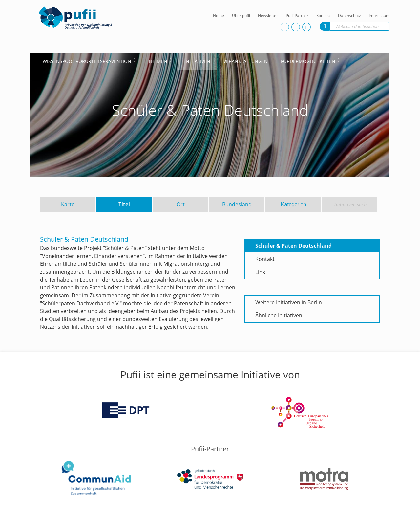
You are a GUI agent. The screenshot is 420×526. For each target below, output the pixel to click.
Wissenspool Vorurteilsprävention (87, 61)
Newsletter (268, 16)
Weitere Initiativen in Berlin (289, 302)
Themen (158, 61)
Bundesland (237, 204)
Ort (181, 204)
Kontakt (323, 16)
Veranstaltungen (246, 61)
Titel (124, 204)
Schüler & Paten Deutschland (294, 246)
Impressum (379, 16)
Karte (68, 204)
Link (260, 272)
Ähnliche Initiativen (279, 315)
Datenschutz (349, 16)
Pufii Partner (297, 16)
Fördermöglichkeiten (308, 61)
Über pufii (241, 16)
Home (219, 16)
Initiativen (197, 61)
